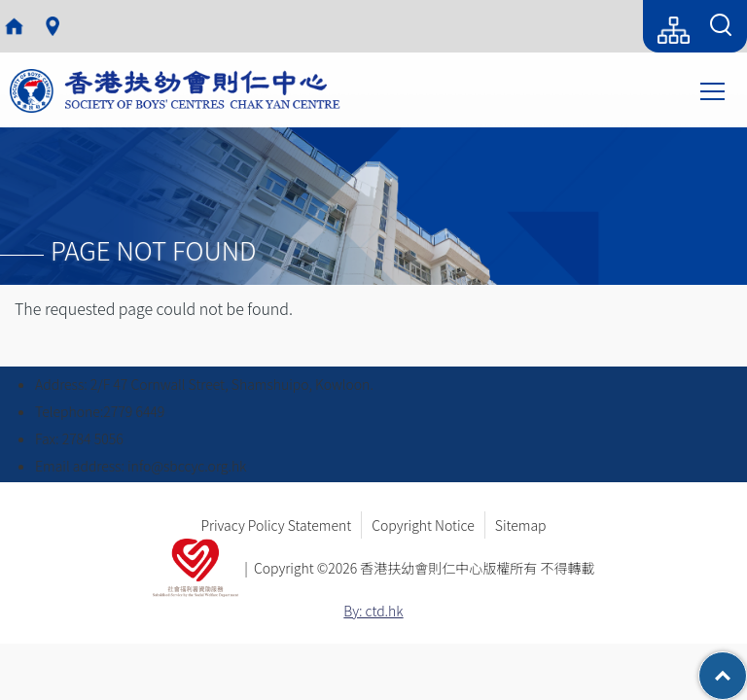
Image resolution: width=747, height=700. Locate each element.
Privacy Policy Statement (276, 525)
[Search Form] (721, 26)
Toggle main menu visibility (714, 89)
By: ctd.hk (373, 611)
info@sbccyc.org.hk (187, 466)
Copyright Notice (423, 525)
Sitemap (521, 525)
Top (747, 666)
